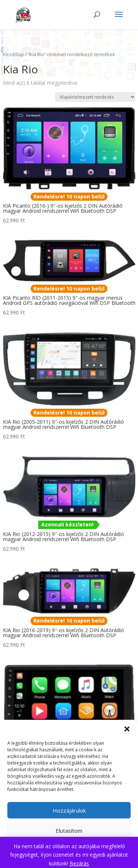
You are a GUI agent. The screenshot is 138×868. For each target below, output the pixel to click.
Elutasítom (69, 831)
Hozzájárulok (69, 810)
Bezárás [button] (79, 863)
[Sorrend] (95, 97)
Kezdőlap (13, 54)
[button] (127, 729)
